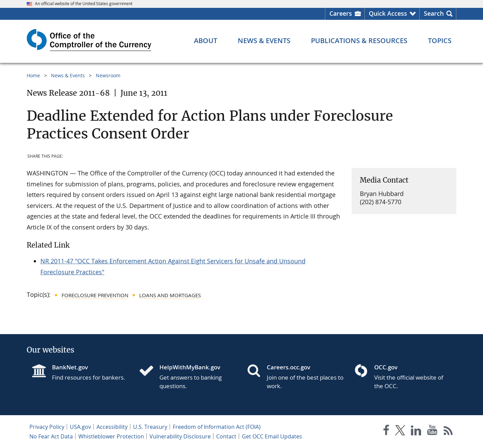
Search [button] (434, 13)
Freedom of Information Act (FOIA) (217, 427)
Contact (226, 436)
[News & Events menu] (264, 41)
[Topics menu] (440, 41)
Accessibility (112, 427)
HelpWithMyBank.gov (190, 367)
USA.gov (80, 427)
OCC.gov (386, 367)
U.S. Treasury (150, 427)
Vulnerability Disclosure (180, 436)
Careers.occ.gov (289, 367)
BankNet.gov (70, 367)
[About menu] (206, 41)
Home (33, 75)
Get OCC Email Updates (272, 436)
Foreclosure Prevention (95, 295)
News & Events (68, 75)
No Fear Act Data (51, 436)
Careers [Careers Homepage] (341, 13)
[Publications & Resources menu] (359, 41)
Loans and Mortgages (170, 295)
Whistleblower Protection (111, 436)
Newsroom (108, 75)
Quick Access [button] (388, 13)
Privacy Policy (47, 427)
